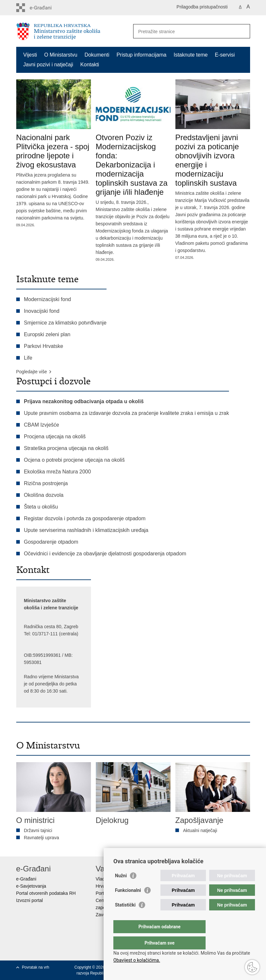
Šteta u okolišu (41, 507)
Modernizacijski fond (48, 299)
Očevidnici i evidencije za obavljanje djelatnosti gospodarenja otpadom (105, 554)
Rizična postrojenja (46, 483)
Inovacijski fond (42, 311)
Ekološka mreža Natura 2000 (57, 472)
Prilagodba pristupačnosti (202, 7)
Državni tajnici (38, 830)
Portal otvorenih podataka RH (46, 893)
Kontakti (90, 65)
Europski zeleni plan (47, 334)
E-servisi (225, 55)
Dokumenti (97, 55)
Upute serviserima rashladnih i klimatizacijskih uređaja (87, 530)
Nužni (121, 889)
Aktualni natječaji (200, 830)
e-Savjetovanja (31, 886)
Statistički (125, 918)
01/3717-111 (45, 634)
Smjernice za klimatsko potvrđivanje (65, 323)
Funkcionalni (128, 903)
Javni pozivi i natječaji (48, 65)
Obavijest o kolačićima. (137, 960)
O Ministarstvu (61, 55)
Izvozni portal (30, 900)
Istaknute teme (190, 55)
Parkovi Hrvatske (44, 346)
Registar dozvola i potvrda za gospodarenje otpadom (85, 518)
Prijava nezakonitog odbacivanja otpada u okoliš (84, 401)
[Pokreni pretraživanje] (243, 31)
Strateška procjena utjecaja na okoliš (66, 448)
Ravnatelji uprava (42, 838)
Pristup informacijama (142, 55)
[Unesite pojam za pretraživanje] (185, 31)
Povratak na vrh (36, 967)
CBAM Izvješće (42, 425)
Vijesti (30, 55)
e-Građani (26, 879)
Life (28, 358)
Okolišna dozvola (44, 495)
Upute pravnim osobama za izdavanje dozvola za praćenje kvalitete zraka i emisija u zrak (127, 413)
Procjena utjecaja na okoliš (55, 437)
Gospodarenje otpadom (51, 542)
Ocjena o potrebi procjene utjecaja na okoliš (74, 460)
